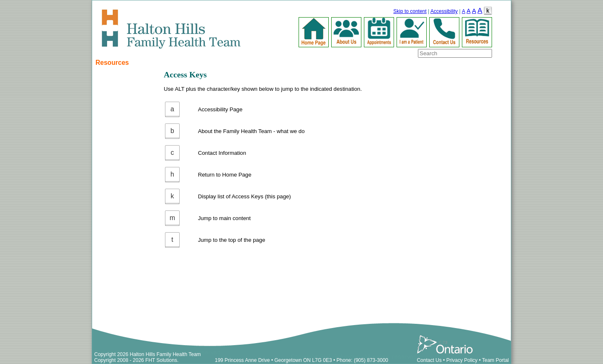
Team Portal (495, 360)
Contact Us (429, 360)
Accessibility (444, 11)
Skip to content (410, 11)
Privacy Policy (462, 360)
